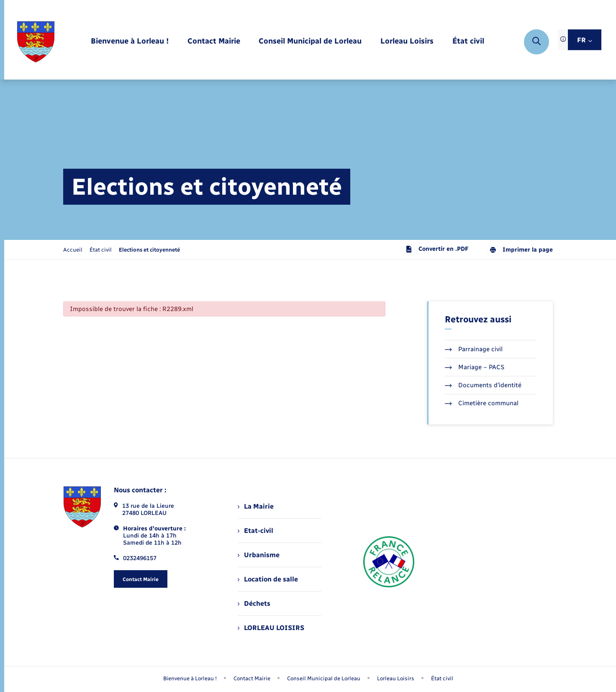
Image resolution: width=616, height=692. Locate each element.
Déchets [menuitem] (254, 603)
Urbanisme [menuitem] (259, 555)
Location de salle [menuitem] (268, 579)
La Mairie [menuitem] (256, 506)
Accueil (73, 250)
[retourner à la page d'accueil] (36, 42)
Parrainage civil (474, 349)
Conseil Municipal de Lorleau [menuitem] (324, 678)
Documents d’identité (483, 385)
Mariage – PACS (475, 367)
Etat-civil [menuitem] (255, 531)
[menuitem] (130, 42)
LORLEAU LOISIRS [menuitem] (271, 628)
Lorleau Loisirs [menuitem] (396, 678)
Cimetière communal (482, 403)
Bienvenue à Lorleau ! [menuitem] (190, 678)
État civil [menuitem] (442, 678)
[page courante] (149, 250)
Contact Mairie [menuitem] (252, 678)
